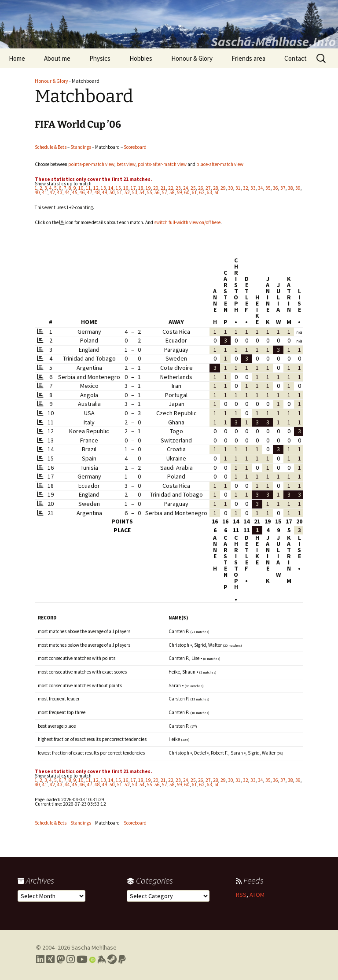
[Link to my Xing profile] (50, 959)
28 (216, 188)
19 (148, 188)
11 (88, 188)
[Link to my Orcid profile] (92, 959)
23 (178, 188)
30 (231, 188)
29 (223, 188)
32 (246, 188)
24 (186, 188)
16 (126, 188)
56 (157, 192)
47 (90, 192)
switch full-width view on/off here (187, 222)
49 (105, 192)
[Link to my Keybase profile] (101, 959)
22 (171, 188)
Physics (100, 58)
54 (142, 192)
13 (103, 188)
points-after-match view (162, 164)
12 (96, 188)
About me (57, 58)
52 (127, 192)
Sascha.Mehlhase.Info (273, 41)
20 (156, 188)
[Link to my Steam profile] (112, 959)
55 (150, 192)
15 (118, 188)
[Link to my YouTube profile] (82, 959)
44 (67, 192)
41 (45, 192)
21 (163, 188)
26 (201, 188)
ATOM (257, 895)
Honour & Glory (192, 58)
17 (133, 188)
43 (60, 192)
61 (195, 192)
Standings (81, 147)
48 (97, 192)
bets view (126, 164)
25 (193, 188)
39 (298, 188)
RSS (241, 895)
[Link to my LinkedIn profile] (40, 959)
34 (261, 188)
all (217, 192)
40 (37, 192)
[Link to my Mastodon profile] (61, 959)
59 (180, 192)
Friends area (248, 58)
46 (82, 192)
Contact (296, 58)
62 (202, 192)
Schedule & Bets (51, 147)
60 (187, 192)
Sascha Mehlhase (94, 947)
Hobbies (141, 58)
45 (75, 192)
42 (52, 192)
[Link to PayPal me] (122, 959)
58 (172, 192)
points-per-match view (91, 164)
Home (17, 58)
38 (290, 188)
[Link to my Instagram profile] (71, 959)
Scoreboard (135, 147)
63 (209, 192)
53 (135, 192)
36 (276, 188)
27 (208, 188)
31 (238, 188)
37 (283, 188)
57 (165, 192)
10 (81, 188)
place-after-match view (220, 164)
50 (112, 192)
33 (253, 188)
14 (111, 188)
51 (120, 192)
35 (268, 188)
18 (141, 188)
